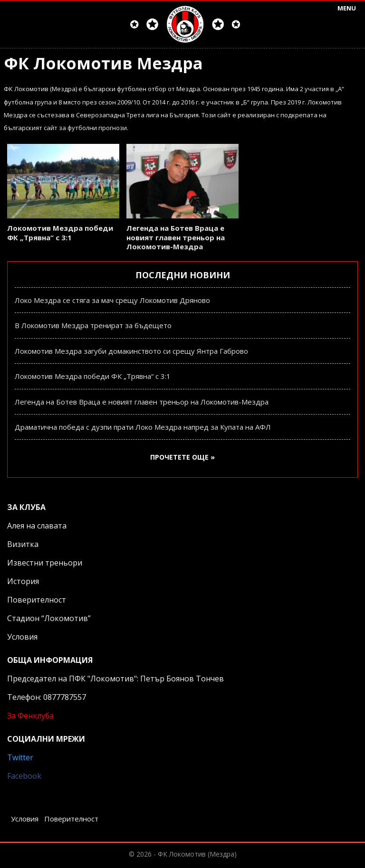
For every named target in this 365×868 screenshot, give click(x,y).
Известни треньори (45, 563)
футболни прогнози (97, 128)
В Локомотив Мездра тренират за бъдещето (93, 325)
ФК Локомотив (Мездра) (197, 854)
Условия (22, 637)
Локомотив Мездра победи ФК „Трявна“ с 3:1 (60, 233)
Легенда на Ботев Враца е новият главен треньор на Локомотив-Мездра (176, 237)
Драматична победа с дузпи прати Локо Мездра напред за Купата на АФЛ (143, 427)
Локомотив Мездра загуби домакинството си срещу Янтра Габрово (131, 351)
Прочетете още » (182, 457)
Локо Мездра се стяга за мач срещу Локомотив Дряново (112, 300)
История (23, 581)
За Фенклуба (30, 716)
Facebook (24, 776)
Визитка (23, 544)
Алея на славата (37, 526)
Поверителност (37, 600)
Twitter (20, 757)
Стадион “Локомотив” (49, 618)
